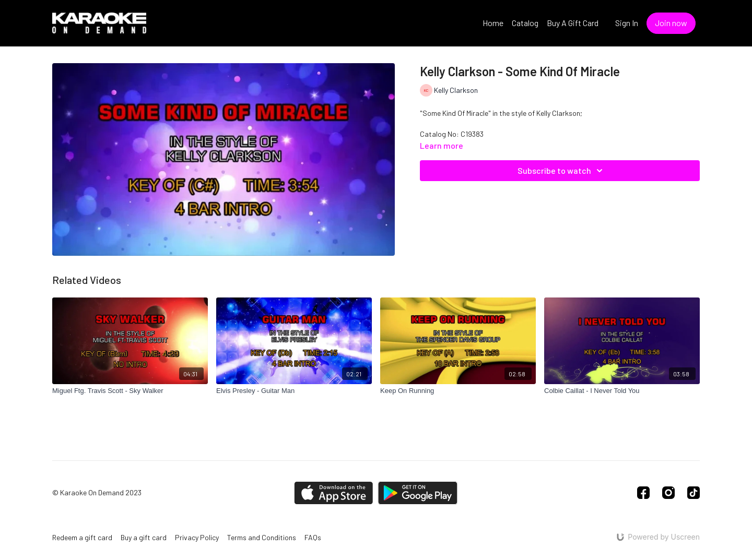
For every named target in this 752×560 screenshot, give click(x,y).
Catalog (525, 23)
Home (493, 23)
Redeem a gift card (82, 537)
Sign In (627, 23)
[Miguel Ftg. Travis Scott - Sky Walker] (130, 391)
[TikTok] (694, 493)
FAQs (313, 537)
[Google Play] (418, 493)
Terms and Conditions (262, 537)
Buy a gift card (144, 537)
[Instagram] (668, 493)
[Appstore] (333, 493)
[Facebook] (643, 493)
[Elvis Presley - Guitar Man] (294, 391)
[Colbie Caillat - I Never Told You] (622, 391)
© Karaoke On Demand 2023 (97, 493)
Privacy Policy (197, 537)
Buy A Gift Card (573, 23)
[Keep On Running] (458, 391)
